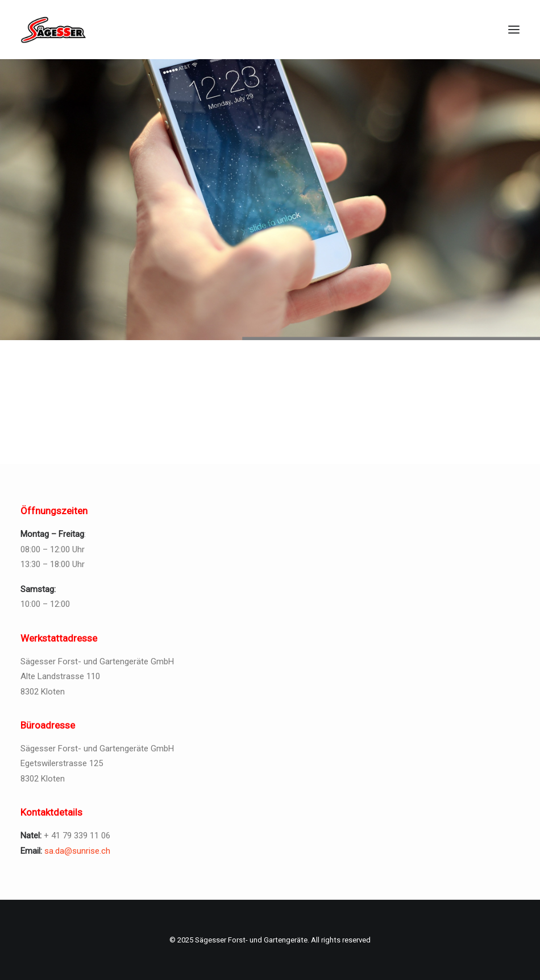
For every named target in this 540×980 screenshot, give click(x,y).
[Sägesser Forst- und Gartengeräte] (54, 30)
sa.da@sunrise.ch (77, 851)
